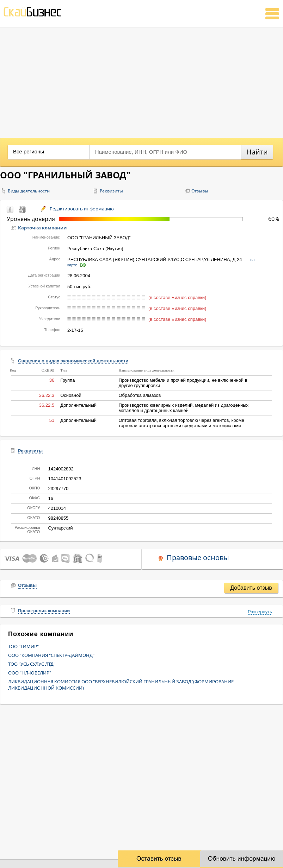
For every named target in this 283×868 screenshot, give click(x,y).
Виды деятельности (29, 191)
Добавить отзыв (251, 588)
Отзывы (200, 191)
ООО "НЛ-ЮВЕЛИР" (30, 673)
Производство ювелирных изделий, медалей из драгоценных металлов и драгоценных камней (183, 408)
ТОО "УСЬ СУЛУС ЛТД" (32, 664)
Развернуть (260, 612)
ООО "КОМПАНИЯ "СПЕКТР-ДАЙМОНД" (51, 655)
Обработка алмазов (140, 395)
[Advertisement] (141, 80)
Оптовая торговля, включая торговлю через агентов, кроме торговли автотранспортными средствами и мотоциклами (181, 423)
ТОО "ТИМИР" (23, 646)
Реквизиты (111, 191)
